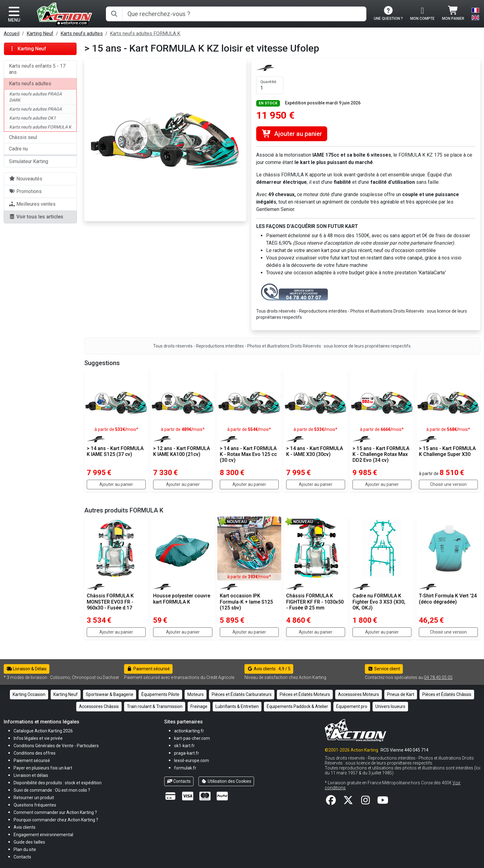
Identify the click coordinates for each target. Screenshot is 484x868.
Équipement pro (352, 706)
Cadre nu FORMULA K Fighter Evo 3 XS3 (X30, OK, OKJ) (379, 602)
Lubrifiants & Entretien (237, 706)
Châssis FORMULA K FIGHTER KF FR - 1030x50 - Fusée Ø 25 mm (315, 602)
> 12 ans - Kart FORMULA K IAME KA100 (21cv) (181, 451)
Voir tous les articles (36, 217)
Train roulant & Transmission (155, 706)
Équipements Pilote (160, 694)
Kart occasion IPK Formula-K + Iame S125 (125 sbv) (246, 602)
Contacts (179, 781)
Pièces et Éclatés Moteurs (305, 694)
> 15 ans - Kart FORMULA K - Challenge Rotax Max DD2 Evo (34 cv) (381, 454)
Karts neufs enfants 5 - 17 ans (37, 69)
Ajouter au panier (292, 134)
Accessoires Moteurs (359, 694)
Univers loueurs (390, 706)
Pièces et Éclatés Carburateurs (242, 694)
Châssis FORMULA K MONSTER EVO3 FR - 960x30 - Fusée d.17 (110, 602)
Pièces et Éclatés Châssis (447, 694)
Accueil (12, 34)
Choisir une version (448, 484)
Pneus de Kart (401, 694)
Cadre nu (18, 149)
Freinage (199, 706)
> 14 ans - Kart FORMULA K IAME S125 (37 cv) (115, 451)
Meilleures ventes (32, 204)
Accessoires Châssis (99, 706)
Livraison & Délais (27, 669)
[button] (29, 842)
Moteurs (196, 694)
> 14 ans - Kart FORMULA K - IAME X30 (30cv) (315, 451)
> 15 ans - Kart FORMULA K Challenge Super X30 (447, 451)
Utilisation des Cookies (226, 781)
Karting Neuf (40, 34)
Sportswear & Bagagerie (110, 694)
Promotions (25, 191)
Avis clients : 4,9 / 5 (269, 669)
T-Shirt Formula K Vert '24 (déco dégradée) (448, 599)
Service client (384, 669)
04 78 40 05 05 (438, 677)
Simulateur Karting (29, 161)
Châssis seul (23, 137)
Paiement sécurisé (148, 669)
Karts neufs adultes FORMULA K (145, 34)
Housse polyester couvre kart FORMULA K (182, 599)
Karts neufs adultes (82, 34)
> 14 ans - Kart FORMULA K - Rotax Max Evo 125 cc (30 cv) (248, 454)
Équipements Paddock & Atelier (297, 706)
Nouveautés (26, 179)
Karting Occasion (29, 694)
